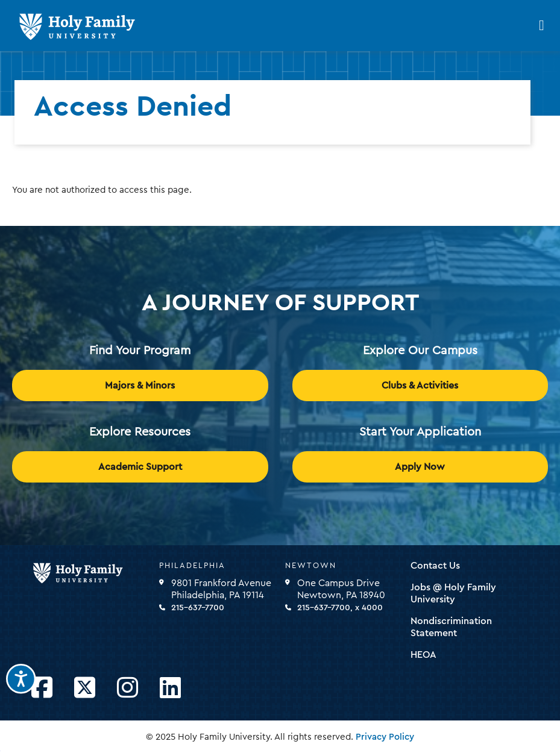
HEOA (423, 655)
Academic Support (140, 467)
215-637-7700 (198, 608)
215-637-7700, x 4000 (340, 608)
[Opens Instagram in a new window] (127, 688)
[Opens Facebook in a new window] (42, 688)
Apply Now (420, 467)
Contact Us (435, 566)
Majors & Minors (140, 386)
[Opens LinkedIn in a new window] (170, 688)
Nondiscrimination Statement (451, 627)
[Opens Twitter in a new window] (85, 688)
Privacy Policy (385, 737)
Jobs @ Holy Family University (453, 593)
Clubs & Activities (420, 386)
